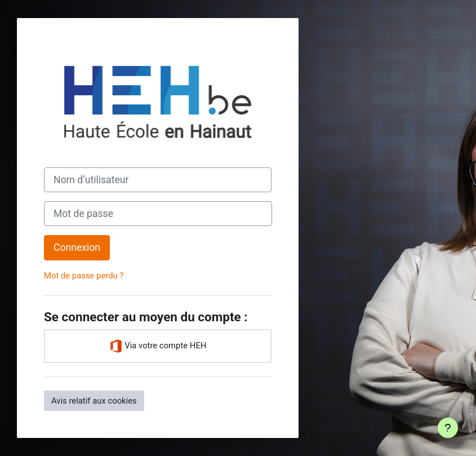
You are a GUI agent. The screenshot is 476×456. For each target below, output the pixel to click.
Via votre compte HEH (158, 346)
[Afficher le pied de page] (448, 428)
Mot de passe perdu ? (84, 276)
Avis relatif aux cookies (94, 401)
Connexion (77, 247)
